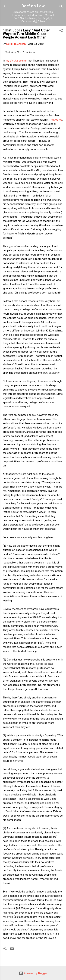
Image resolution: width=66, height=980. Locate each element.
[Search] (61, 7)
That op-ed (56, 120)
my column (16, 61)
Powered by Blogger (33, 973)
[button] (61, 31)
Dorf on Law (33, 6)
